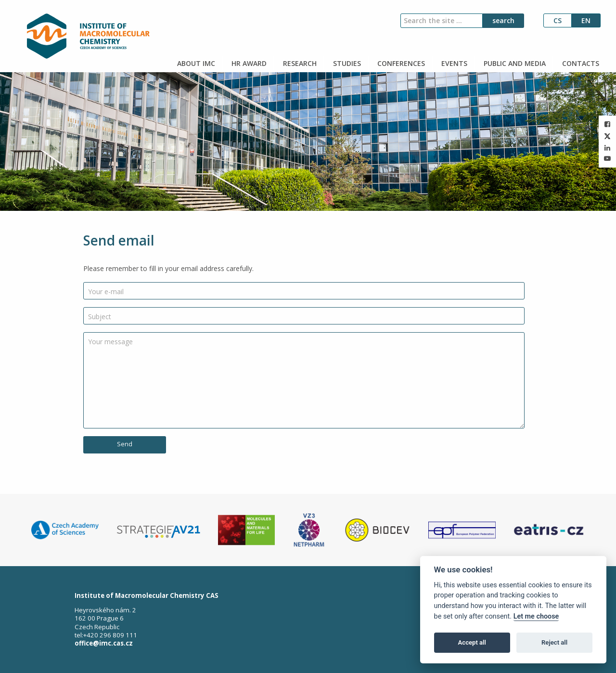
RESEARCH (299, 63)
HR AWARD (248, 63)
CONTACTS (580, 63)
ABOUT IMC (195, 63)
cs (558, 20)
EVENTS (453, 63)
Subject (100, 317)
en (586, 20)
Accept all (472, 642)
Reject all (554, 642)
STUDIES (346, 63)
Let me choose (536, 616)
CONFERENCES (400, 63)
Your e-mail (106, 291)
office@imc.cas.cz (104, 643)
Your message (110, 342)
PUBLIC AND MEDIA (514, 63)
